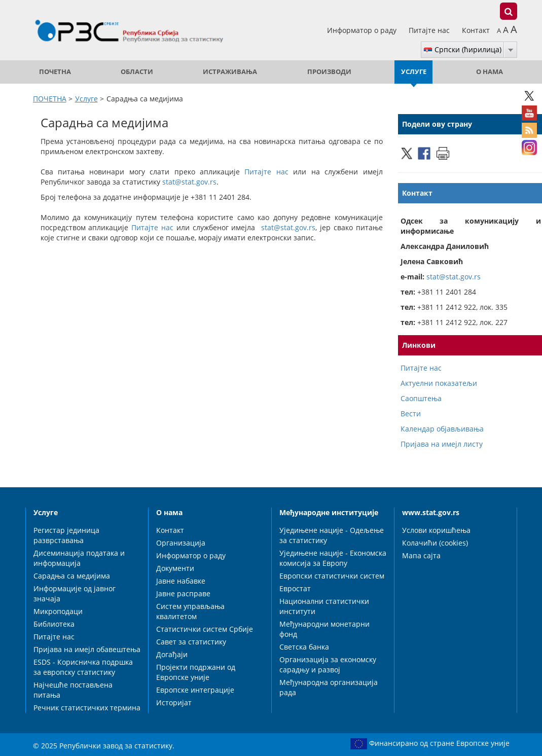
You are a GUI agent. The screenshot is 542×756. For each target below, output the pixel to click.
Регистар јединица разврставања (66, 535)
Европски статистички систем (332, 576)
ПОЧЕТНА (55, 72)
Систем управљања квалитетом (190, 611)
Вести (411, 413)
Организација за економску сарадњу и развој (328, 664)
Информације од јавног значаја (75, 593)
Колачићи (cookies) (435, 543)
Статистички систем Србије (205, 629)
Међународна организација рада (329, 687)
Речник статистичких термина (87, 708)
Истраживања (230, 72)
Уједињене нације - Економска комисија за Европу (333, 558)
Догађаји (172, 654)
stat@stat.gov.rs (189, 182)
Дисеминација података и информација (79, 558)
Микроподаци (58, 611)
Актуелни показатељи (439, 383)
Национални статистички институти (324, 606)
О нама (490, 72)
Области (137, 72)
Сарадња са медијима (72, 576)
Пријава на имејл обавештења (87, 649)
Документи (175, 568)
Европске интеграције (195, 690)
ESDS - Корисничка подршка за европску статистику (83, 667)
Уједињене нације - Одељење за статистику (332, 535)
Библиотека (54, 624)
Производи (329, 72)
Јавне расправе (183, 593)
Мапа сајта (421, 555)
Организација (181, 543)
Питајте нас (430, 30)
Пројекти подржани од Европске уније (196, 672)
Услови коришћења (436, 530)
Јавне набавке (181, 581)
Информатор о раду (363, 30)
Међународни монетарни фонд (324, 629)
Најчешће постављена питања (73, 690)
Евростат (295, 588)
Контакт (476, 30)
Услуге (414, 72)
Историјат (174, 703)
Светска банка (304, 647)
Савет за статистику (191, 642)
